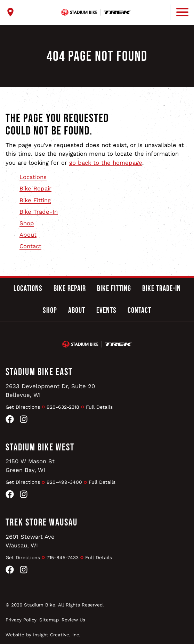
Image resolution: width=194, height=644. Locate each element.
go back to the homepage (106, 163)
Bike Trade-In (39, 212)
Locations (33, 177)
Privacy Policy (21, 620)
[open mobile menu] (179, 12)
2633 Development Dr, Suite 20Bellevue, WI (50, 390)
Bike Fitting (35, 200)
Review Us (73, 620)
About (28, 235)
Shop (27, 223)
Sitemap (49, 620)
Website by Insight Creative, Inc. (43, 635)
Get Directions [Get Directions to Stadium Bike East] (23, 407)
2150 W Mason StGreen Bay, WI (30, 466)
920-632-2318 (63, 407)
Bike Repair (35, 188)
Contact (30, 246)
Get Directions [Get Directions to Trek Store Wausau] (23, 557)
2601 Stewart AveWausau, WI (30, 541)
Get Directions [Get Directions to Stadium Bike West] (23, 482)
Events (106, 310)
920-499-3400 (64, 482)
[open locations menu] (13, 12)
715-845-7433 (63, 557)
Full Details (99, 407)
